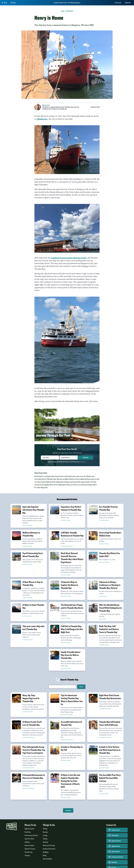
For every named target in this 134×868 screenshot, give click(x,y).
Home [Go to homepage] (13, 3)
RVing (45, 856)
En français (118, 3)
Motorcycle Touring (49, 845)
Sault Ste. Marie (29, 839)
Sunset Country (29, 845)
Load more (68, 810)
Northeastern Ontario (31, 835)
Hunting (45, 842)
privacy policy (83, 462)
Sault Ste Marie (116, 852)
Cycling (45, 835)
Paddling (46, 852)
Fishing (45, 839)
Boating (45, 832)
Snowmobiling (47, 859)
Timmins (27, 856)
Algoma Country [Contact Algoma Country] (116, 846)
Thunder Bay (69, 11)
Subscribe (128, 3)
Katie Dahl (47, 105)
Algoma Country (30, 829)
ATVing (45, 829)
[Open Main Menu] (5, 3)
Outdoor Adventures (49, 849)
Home (63, 11)
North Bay (28, 832)
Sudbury (27, 842)
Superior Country (30, 849)
